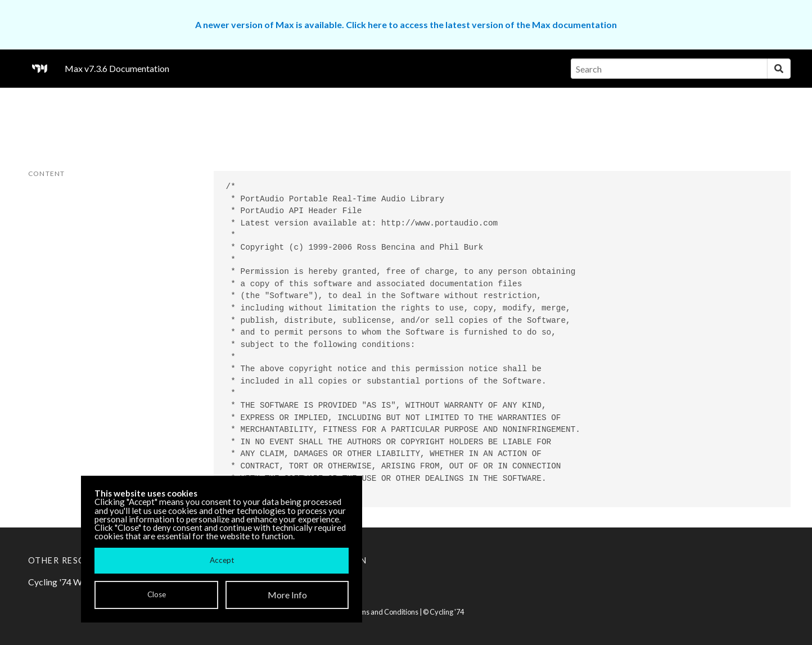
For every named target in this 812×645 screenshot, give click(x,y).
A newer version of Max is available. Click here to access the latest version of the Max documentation (406, 24)
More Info (287, 595)
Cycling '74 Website (67, 582)
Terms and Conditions (384, 612)
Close (157, 594)
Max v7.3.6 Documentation (117, 68)
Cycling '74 (447, 612)
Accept (222, 560)
